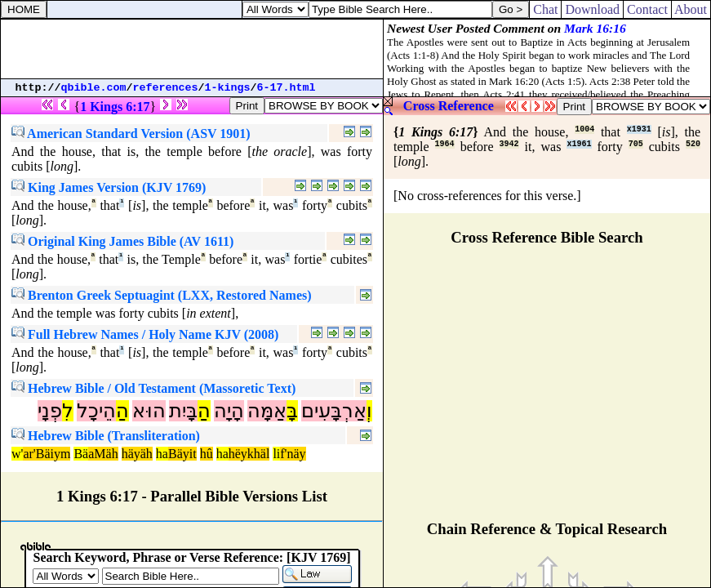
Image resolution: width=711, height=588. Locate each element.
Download (592, 9)
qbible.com (94, 88)
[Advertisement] (192, 49)
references (166, 88)
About (691, 9)
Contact (647, 9)
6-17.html (287, 88)
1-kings (228, 88)
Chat (545, 9)
